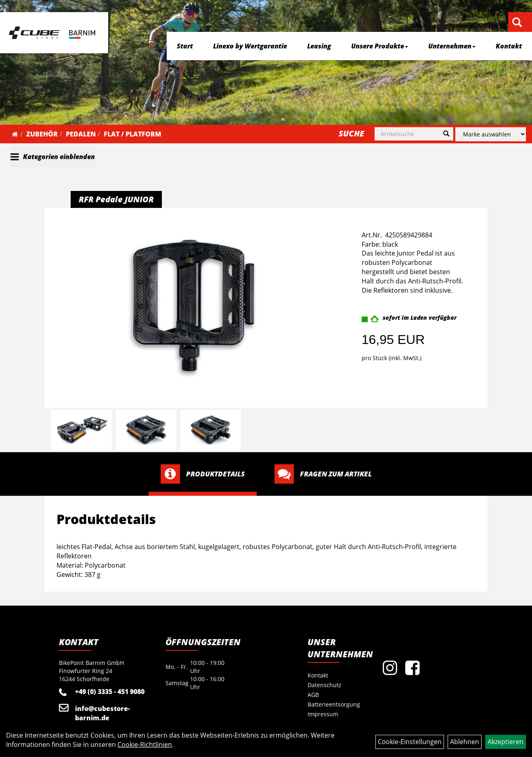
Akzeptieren (506, 742)
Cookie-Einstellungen (410, 742)
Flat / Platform (132, 134)
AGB (313, 695)
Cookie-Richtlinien (145, 744)
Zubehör (42, 134)
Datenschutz (325, 685)
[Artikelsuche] (517, 23)
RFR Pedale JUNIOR (116, 199)
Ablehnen (465, 742)
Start (185, 46)
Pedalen (81, 134)
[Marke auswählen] (491, 134)
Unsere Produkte (380, 46)
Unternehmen (452, 46)
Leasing (319, 46)
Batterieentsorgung (334, 704)
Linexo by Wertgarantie (250, 46)
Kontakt (509, 46)
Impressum (323, 714)
